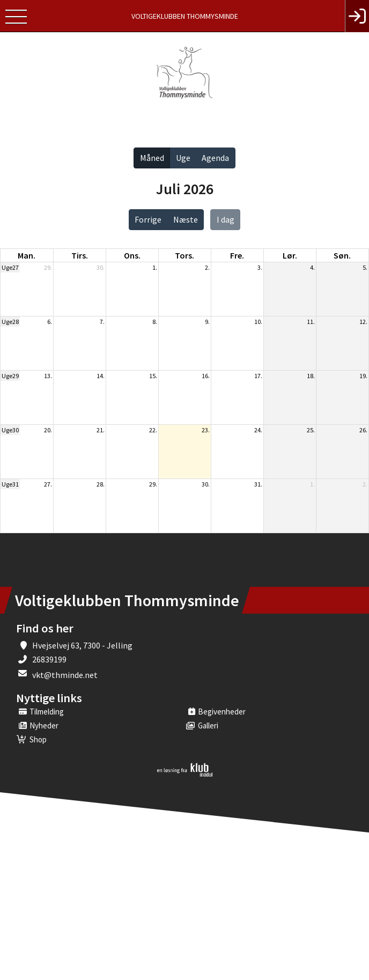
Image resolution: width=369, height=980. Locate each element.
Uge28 (10, 322)
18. (311, 376)
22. (153, 430)
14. (101, 376)
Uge (183, 158)
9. (207, 322)
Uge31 (10, 484)
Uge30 (10, 430)
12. (363, 322)
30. (101, 267)
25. (311, 430)
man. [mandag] (27, 255)
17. (258, 376)
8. (155, 322)
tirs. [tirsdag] (80, 255)
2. (207, 267)
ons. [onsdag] (132, 255)
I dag (226, 219)
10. (258, 322)
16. (206, 376)
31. (258, 484)
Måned (152, 158)
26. (363, 430)
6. (50, 322)
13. (48, 376)
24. (258, 430)
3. (260, 267)
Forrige (148, 219)
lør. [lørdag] (290, 255)
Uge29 (10, 376)
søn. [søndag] (342, 255)
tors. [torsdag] (184, 255)
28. (101, 484)
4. (312, 267)
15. (153, 376)
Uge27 (10, 267)
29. (48, 267)
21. (101, 430)
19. (363, 376)
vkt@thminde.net (65, 675)
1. (155, 267)
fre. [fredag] (237, 255)
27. (48, 484)
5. (365, 267)
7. (102, 322)
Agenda (215, 158)
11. (311, 322)
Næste (186, 219)
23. (206, 430)
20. (48, 430)
